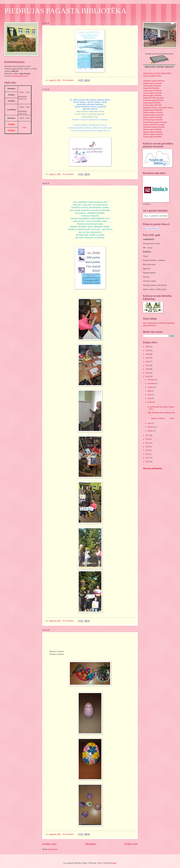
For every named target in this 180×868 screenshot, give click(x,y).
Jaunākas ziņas (49, 844)
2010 (147, 462)
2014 (147, 447)
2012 (147, 454)
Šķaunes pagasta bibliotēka (153, 132)
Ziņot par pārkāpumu (152, 468)
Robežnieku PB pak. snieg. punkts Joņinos (158, 108)
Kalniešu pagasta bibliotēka (153, 110)
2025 (147, 350)
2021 (147, 365)
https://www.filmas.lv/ (151, 229)
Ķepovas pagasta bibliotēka (153, 117)
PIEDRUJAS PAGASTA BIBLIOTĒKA (65, 11)
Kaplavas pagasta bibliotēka (153, 112)
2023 (147, 358)
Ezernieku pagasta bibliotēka (153, 100)
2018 (147, 377)
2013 (147, 450)
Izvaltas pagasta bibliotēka (152, 105)
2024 (147, 354)
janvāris (151, 431)
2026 (147, 347)
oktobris (151, 387)
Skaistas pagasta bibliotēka (153, 129)
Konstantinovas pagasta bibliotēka (155, 122)
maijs (150, 398)
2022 (147, 362)
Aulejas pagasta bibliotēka (152, 90)
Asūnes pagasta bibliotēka (152, 86)
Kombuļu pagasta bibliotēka (153, 120)
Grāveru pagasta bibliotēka (153, 93)
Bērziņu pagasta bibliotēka (152, 95)
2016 (147, 439)
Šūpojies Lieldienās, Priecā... (161, 418)
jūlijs (150, 391)
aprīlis (150, 402)
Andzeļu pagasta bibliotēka (153, 83)
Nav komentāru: (69, 80)
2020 (147, 369)
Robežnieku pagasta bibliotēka (154, 127)
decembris (151, 380)
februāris (151, 427)
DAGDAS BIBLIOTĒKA (152, 76)
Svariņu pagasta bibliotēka (152, 137)
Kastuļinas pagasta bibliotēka (153, 115)
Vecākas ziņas (131, 844)
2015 (147, 443)
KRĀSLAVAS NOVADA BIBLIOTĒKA (157, 74)
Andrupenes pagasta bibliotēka (154, 81)
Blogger (114, 863)
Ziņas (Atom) (53, 849)
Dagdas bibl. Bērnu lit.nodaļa (153, 98)
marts (150, 423)
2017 (147, 435)
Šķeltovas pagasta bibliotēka (153, 134)
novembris (152, 383)
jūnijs (150, 395)
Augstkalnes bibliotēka (151, 88)
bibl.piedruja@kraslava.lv (19, 76)
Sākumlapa (90, 844)
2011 (147, 458)
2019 (147, 373)
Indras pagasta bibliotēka (152, 103)
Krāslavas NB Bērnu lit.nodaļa (154, 125)
